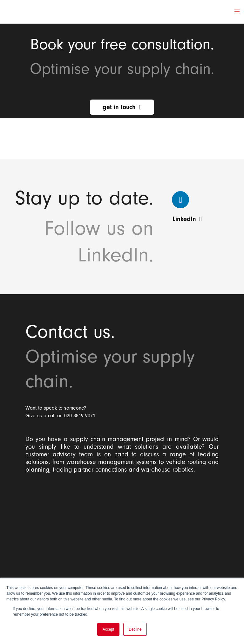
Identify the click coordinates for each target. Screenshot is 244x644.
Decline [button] (135, 629)
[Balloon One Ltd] (122, 529)
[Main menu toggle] (237, 11)
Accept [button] (108, 629)
